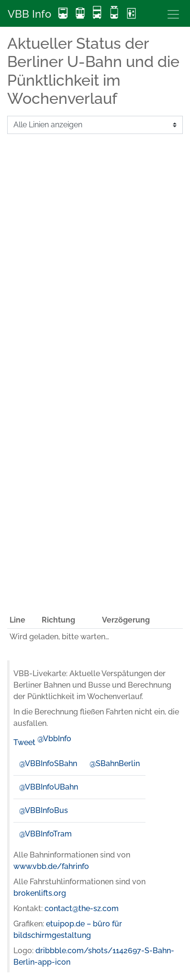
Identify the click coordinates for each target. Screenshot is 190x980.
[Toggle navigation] (173, 14)
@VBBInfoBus (44, 810)
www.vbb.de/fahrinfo (51, 866)
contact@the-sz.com (82, 908)
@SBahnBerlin (115, 763)
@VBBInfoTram (45, 834)
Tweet (24, 742)
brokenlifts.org (40, 893)
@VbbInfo (54, 739)
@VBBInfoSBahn (48, 763)
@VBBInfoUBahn (49, 787)
